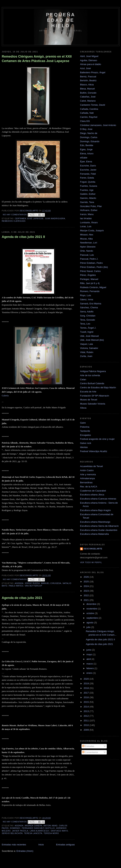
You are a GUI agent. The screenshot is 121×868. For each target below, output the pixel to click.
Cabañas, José (88, 97)
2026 (87, 577)
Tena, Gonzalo (88, 320)
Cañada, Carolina (89, 109)
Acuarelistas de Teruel (91, 466)
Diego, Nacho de (89, 133)
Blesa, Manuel (87, 89)
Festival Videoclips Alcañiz (94, 451)
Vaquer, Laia (86, 344)
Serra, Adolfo (87, 312)
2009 (87, 730)
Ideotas (84, 447)
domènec (15, 828)
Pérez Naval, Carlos (90, 271)
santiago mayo (59, 831)
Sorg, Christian (88, 316)
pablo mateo (16, 586)
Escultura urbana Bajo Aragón (95, 510)
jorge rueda (32, 583)
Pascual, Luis (87, 255)
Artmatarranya (87, 478)
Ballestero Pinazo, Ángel (93, 72)
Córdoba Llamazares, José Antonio (98, 125)
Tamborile (85, 431)
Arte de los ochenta (90, 375)
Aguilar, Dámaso (89, 60)
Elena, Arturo (87, 154)
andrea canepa (34, 826)
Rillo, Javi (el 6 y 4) (90, 283)
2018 (87, 688)
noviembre (92, 609)
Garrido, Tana (87, 202)
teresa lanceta (33, 833)
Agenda (19, 583)
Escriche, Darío (88, 166)
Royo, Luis (86, 295)
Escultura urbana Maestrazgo (95, 522)
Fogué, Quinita (88, 182)
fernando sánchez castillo (38, 828)
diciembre (92, 604)
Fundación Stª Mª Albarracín (95, 396)
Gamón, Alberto (88, 198)
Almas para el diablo (91, 64)
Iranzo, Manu (87, 214)
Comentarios (90, 752)
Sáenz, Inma (87, 299)
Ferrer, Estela (87, 178)
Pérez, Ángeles (88, 275)
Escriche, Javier (88, 170)
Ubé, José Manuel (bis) (92, 340)
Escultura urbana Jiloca (92, 495)
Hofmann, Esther (89, 210)
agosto (90, 623)
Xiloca (83, 408)
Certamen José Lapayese (29, 219)
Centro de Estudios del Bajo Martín (98, 387)
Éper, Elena (86, 162)
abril (89, 659)
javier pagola (20, 831)
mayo (90, 654)
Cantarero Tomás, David (93, 105)
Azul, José (85, 68)
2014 (87, 707)
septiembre (93, 618)
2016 (87, 697)
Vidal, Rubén (87, 352)
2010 (87, 725)
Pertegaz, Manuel (89, 279)
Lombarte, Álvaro (89, 222)
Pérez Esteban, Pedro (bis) (94, 267)
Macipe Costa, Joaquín (92, 230)
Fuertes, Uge (87, 190)
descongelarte (93, 549)
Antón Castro (87, 470)
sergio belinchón (12, 833)
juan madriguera (55, 219)
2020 (87, 679)
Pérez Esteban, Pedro (91, 263)
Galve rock (86, 443)
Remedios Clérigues (14, 221)
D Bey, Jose (86, 129)
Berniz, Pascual (88, 77)
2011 (87, 721)
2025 (87, 582)
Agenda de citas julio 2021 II (23, 237)
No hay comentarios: (15, 215)
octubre (91, 613)
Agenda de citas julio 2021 (22, 598)
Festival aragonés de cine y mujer (97, 439)
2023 (87, 591)
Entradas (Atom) (25, 851)
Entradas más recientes (14, 845)
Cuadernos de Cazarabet (93, 491)
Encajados (86, 435)
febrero (90, 668)
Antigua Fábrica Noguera (93, 371)
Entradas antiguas (65, 845)
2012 (87, 716)
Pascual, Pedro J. (89, 259)
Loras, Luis (86, 226)
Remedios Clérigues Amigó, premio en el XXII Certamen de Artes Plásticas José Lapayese (37, 59)
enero (90, 673)
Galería (5, 396)
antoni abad (50, 826)
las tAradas (86, 218)
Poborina (85, 427)
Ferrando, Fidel (88, 174)
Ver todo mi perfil (91, 562)
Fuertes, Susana (89, 186)
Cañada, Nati (87, 113)
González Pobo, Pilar (91, 206)
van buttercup (33, 586)
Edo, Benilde (87, 145)
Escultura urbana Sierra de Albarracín (99, 526)
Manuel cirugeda (51, 583)
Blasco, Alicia (87, 85)
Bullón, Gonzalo (88, 93)
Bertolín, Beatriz (88, 80)
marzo (90, 664)
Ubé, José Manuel (89, 336)
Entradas (88, 746)
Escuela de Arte (88, 392)
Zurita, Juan (86, 356)
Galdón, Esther (88, 194)
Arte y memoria (88, 474)
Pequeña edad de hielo (61, 20)
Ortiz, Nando (87, 251)
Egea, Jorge (86, 149)
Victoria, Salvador (89, 348)
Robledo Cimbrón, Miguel (93, 287)
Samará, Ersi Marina (91, 304)
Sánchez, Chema (89, 307)
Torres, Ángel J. (88, 328)
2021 (87, 600)
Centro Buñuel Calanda (92, 383)
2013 (87, 711)
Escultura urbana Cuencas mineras (98, 499)
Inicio (41, 845)
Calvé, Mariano (88, 101)
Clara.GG (85, 121)
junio (89, 650)
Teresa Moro (51, 833)
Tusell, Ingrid (87, 332)
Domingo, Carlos (89, 137)
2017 (87, 693)
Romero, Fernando (90, 291)
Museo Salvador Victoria (93, 404)
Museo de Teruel (89, 400)
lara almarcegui (40, 831)
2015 (87, 702)
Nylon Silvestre (88, 247)
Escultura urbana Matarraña (94, 534)
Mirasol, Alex (87, 235)
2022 (87, 595)
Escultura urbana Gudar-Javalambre (99, 530)
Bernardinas (86, 482)
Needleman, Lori (89, 243)
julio (89, 627)
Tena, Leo (85, 324)
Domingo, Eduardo (90, 141)
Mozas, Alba (86, 239)
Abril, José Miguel (89, 56)
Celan (83, 379)
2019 (87, 683)
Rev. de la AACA (89, 487)
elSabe (84, 158)
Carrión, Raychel (89, 117)
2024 (87, 586)
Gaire (83, 423)
